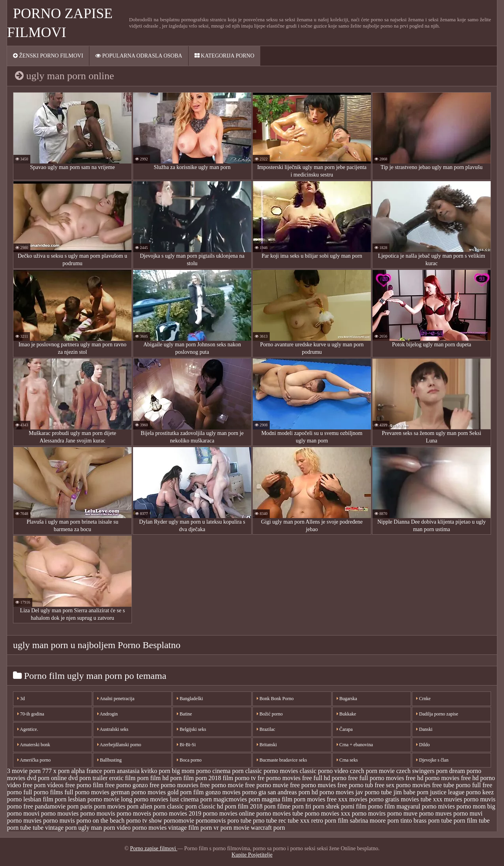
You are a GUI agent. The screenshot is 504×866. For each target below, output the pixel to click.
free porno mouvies (174, 785)
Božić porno (270, 714)
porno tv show (144, 820)
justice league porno (455, 792)
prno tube (265, 820)
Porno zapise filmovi (154, 848)
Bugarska (347, 699)
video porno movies (142, 828)
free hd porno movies (432, 778)
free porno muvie (267, 785)
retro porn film (330, 820)
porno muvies (24, 820)
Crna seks (347, 760)
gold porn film (185, 792)
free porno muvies (313, 785)
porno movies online (229, 813)
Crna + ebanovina (355, 745)
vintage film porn (190, 828)
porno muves (435, 813)
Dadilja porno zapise (437, 714)
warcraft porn (268, 828)
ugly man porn (97, 828)
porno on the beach (100, 820)
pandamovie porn (57, 806)
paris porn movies (103, 806)
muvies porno (461, 799)
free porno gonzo (126, 785)
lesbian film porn (45, 799)
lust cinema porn (191, 799)
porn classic (169, 806)
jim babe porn (411, 792)
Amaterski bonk (34, 745)
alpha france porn (93, 771)
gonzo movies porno (231, 792)
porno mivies (438, 806)
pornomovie (179, 820)
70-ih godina (31, 714)
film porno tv (239, 778)
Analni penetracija (116, 699)
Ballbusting (109, 760)
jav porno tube (374, 792)
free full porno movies (376, 778)
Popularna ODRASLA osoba (139, 56)
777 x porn (56, 771)
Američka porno (34, 760)
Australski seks (113, 729)
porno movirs (369, 813)
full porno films (43, 792)
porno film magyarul (394, 806)
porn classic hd (204, 806)
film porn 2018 (202, 778)
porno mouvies (60, 813)
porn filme (277, 806)
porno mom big (476, 806)
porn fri (302, 806)
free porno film (84, 785)
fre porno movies (279, 778)
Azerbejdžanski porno (119, 745)
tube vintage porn (55, 828)
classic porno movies (272, 771)
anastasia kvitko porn (144, 771)
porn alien (139, 806)
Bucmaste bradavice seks (282, 760)
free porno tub (355, 785)
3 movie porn (24, 771)
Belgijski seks (191, 729)
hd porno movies (333, 792)
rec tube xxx (294, 820)
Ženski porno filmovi (48, 56)
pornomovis (211, 820)
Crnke (423, 699)
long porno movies (145, 799)
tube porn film (460, 820)
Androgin (107, 714)
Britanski (267, 745)
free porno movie (222, 785)
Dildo (423, 745)
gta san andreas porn (284, 792)
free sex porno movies (403, 785)
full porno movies (87, 792)
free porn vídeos (43, 785)
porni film (354, 806)
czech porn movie (372, 771)
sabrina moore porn (374, 820)
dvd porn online (47, 778)
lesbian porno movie (94, 799)
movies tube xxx (422, 799)
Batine (184, 714)
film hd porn (166, 778)
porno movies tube (280, 813)
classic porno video (324, 771)
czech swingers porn (422, 771)
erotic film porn (129, 778)
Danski (424, 729)
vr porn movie (231, 828)
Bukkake (346, 714)
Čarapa (345, 729)
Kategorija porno (224, 56)
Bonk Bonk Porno (275, 699)
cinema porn (228, 771)
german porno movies (139, 792)
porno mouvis (98, 813)
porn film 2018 (244, 806)
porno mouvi (23, 813)
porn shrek (326, 806)
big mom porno (192, 771)
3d (21, 699)
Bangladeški (190, 699)
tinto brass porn (420, 820)
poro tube (240, 820)
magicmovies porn (237, 799)
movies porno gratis (374, 799)
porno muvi (468, 813)
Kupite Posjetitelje (252, 855)
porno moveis (134, 813)
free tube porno (451, 785)
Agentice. (28, 729)
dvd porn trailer (88, 778)
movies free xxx (327, 799)
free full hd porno (324, 778)
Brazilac (266, 729)
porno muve (402, 813)
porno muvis (59, 820)
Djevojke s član (432, 760)
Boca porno (189, 760)
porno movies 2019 (177, 813)
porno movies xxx (328, 813)
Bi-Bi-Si (186, 745)
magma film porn (284, 799)
